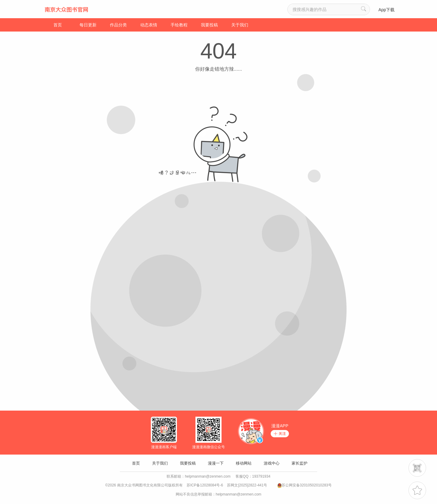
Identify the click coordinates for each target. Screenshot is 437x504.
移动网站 (244, 463)
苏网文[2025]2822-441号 (247, 485)
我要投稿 (209, 25)
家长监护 (300, 463)
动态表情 (149, 25)
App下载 (386, 10)
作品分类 (118, 25)
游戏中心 (272, 463)
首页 (58, 25)
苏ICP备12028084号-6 (205, 485)
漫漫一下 (216, 463)
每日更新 (88, 25)
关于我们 (240, 25)
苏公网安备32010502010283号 (307, 485)
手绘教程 (179, 25)
